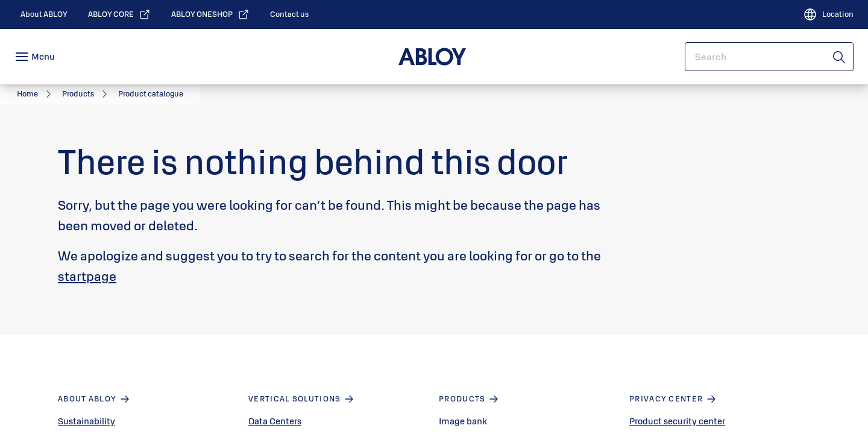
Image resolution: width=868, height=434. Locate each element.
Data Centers (275, 421)
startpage (87, 276)
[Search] (840, 57)
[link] (44, 14)
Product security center (677, 421)
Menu (43, 56)
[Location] (828, 14)
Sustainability (86, 421)
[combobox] (769, 57)
